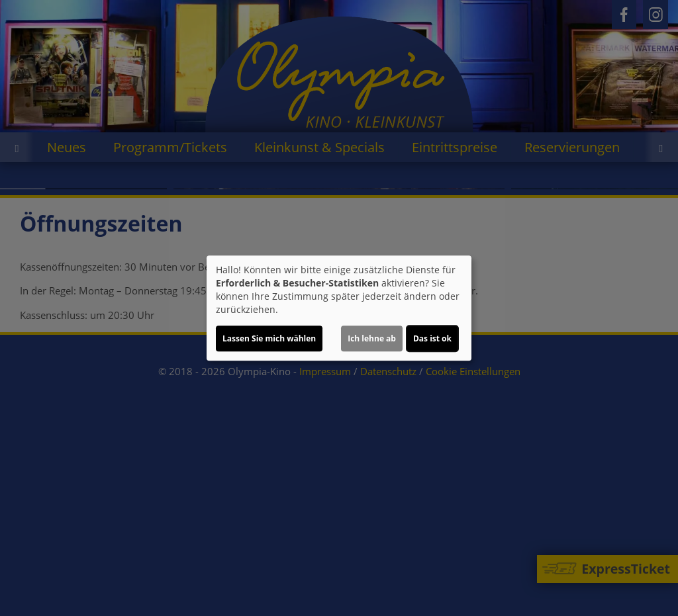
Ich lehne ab (372, 338)
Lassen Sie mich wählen (269, 338)
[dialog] (339, 308)
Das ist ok (432, 338)
